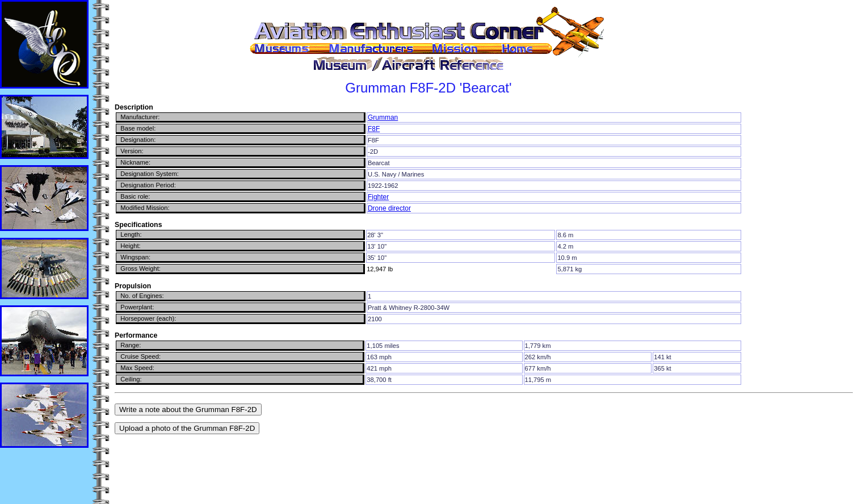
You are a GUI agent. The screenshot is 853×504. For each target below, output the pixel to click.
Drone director (389, 208)
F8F (374, 129)
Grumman (383, 117)
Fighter (378, 197)
